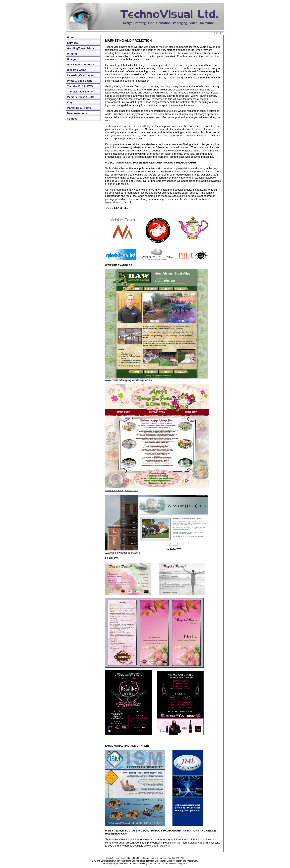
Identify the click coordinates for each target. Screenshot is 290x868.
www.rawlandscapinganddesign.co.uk (129, 380)
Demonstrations (77, 113)
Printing (72, 54)
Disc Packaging (77, 70)
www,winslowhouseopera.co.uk (123, 553)
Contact (72, 119)
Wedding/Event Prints (80, 48)
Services (72, 43)
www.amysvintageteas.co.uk (121, 490)
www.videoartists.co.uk (118, 202)
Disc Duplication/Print (81, 64)
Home (71, 37)
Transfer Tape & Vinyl (80, 92)
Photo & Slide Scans (80, 81)
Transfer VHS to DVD (80, 86)
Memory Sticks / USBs (81, 97)
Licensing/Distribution (81, 75)
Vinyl (70, 102)
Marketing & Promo (79, 108)
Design (71, 59)
